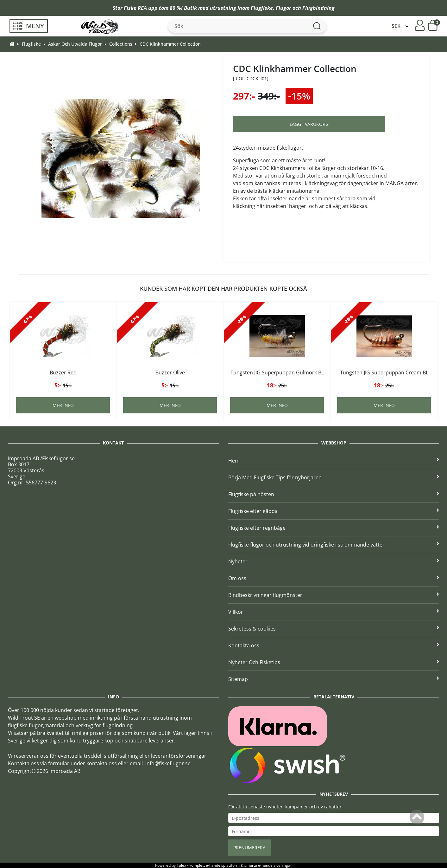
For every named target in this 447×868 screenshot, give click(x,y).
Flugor (283, 8)
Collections (121, 44)
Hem (334, 461)
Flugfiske (262, 8)
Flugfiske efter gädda (334, 511)
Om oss (334, 578)
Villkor (334, 612)
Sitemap (334, 679)
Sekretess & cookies (334, 629)
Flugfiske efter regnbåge (334, 528)
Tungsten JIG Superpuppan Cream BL (384, 372)
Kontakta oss (334, 645)
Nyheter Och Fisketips (334, 662)
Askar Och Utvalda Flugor (75, 44)
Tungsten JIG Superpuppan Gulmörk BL (277, 372)
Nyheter (334, 561)
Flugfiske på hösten (334, 494)
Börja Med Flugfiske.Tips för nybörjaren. (334, 477)
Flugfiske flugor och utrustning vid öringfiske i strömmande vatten (334, 545)
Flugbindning (318, 8)
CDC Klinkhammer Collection (170, 44)
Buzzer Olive (170, 372)
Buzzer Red (63, 372)
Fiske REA (135, 8)
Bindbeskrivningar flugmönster (334, 595)
